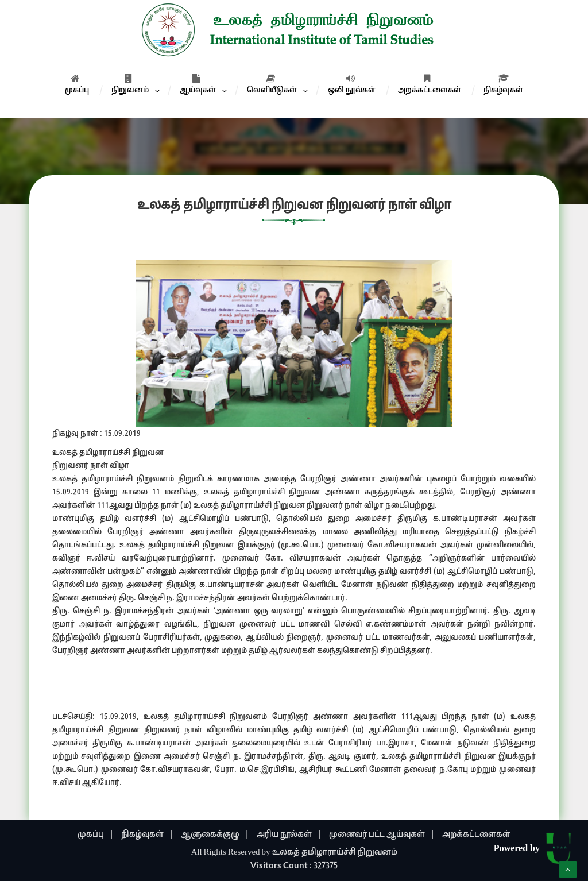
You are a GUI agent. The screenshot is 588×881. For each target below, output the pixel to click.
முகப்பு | (96, 835)
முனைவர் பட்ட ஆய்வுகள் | (382, 835)
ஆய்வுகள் (198, 84)
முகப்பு (77, 84)
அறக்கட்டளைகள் (430, 84)
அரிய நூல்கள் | (289, 835)
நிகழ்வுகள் (503, 84)
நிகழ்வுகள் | (147, 835)
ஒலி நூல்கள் (352, 84)
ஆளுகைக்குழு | (215, 835)
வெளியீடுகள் (272, 84)
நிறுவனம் (130, 84)
